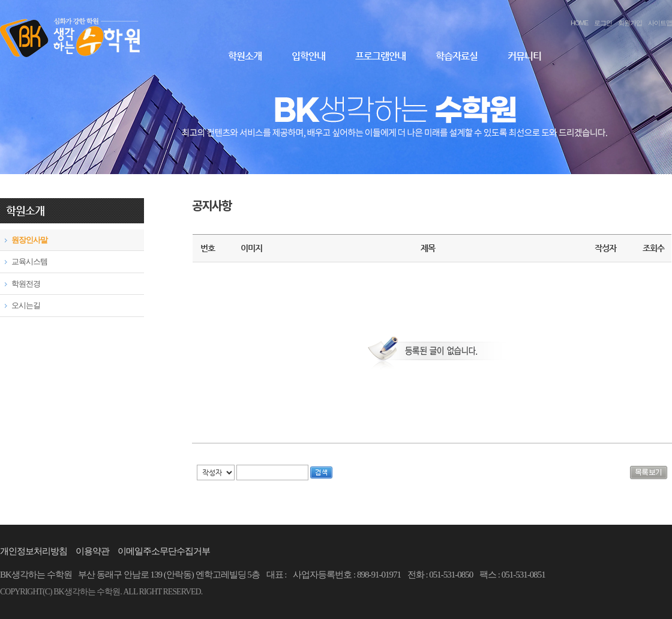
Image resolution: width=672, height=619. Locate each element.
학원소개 (245, 56)
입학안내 (308, 56)
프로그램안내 (380, 56)
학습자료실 (457, 56)
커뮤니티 (524, 56)
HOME (579, 23)
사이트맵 (660, 23)
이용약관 (92, 551)
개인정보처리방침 (34, 551)
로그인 (603, 23)
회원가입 (630, 23)
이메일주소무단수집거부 (164, 551)
